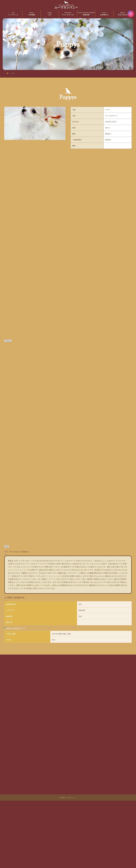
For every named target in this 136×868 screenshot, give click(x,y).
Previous (8, 407)
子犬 (50, 14)
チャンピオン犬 (68, 14)
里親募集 (86, 14)
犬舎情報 (31, 14)
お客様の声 (104, 14)
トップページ (13, 14)
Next (7, 613)
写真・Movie (123, 14)
